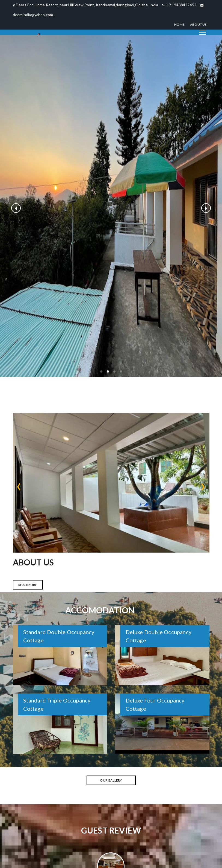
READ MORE (28, 585)
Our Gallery (111, 780)
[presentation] (19, 485)
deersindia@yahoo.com (33, 15)
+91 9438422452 (181, 5)
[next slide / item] (206, 208)
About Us (198, 24)
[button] (101, 371)
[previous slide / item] (16, 208)
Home (179, 24)
